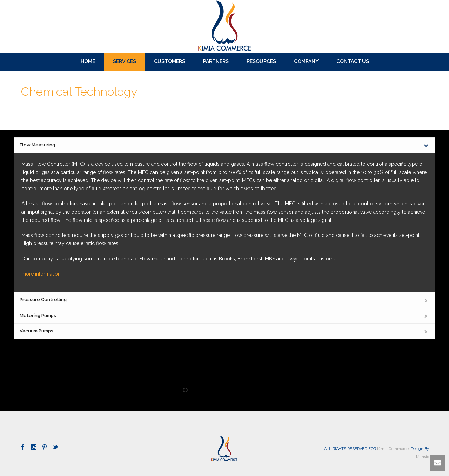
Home (88, 61)
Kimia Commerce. (393, 449)
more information (41, 274)
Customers (170, 61)
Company (306, 61)
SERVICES (125, 61)
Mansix (423, 457)
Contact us (353, 61)
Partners (216, 61)
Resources (261, 61)
